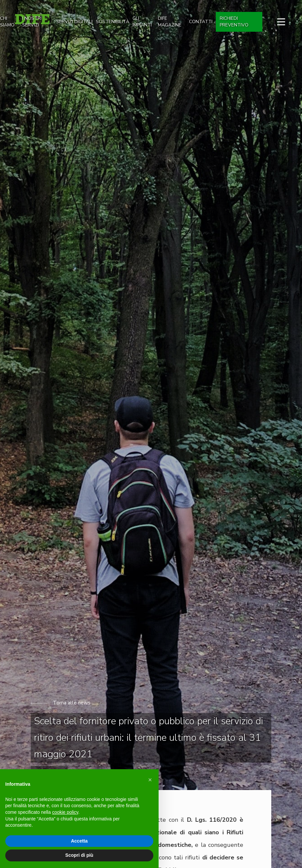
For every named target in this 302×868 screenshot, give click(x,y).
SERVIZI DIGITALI (74, 22)
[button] (150, 780)
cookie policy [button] (65, 812)
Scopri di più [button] (79, 855)
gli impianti (142, 22)
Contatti (201, 22)
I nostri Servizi (32, 22)
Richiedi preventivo (234, 22)
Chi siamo (7, 22)
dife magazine (170, 22)
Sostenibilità (113, 22)
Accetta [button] (79, 841)
